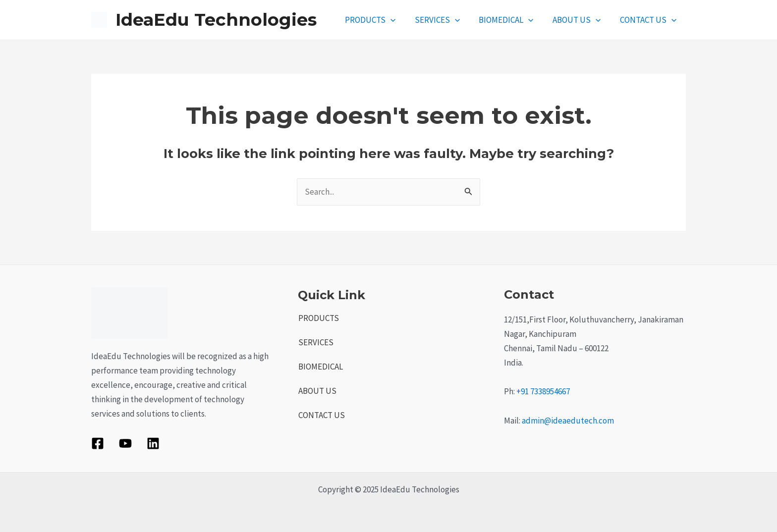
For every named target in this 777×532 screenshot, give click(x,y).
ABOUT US (580, 20)
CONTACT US (649, 20)
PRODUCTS (380, 20)
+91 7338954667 (543, 391)
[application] (400, 20)
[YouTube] (125, 443)
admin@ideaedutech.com (568, 421)
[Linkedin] (153, 443)
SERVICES (445, 20)
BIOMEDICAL (511, 20)
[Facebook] (98, 443)
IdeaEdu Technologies (216, 20)
